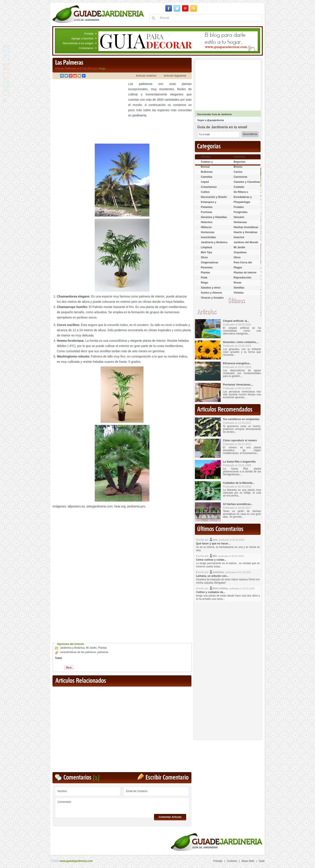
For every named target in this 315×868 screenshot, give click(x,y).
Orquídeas (240, 252)
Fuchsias (206, 212)
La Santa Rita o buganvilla (239, 462)
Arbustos (239, 157)
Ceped (205, 182)
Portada (89, 34)
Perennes (207, 268)
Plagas (238, 268)
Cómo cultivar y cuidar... (211, 560)
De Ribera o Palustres (241, 194)
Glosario (239, 217)
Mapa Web (248, 861)
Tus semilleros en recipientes (241, 419)
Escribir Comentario (167, 778)
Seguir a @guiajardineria (211, 120)
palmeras (146, 84)
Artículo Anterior (146, 76)
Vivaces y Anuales (212, 298)
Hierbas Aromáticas (246, 227)
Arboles (206, 157)
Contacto (232, 861)
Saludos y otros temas (211, 290)
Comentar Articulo (170, 817)
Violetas (239, 293)
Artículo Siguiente (175, 76)
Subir (262, 861)
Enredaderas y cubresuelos (243, 199)
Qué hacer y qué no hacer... (213, 544)
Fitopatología (242, 202)
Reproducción (242, 278)
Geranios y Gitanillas (214, 217)
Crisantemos (209, 187)
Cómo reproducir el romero (240, 440)
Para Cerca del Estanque (243, 264)
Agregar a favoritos (82, 39)
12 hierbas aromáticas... (238, 504)
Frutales (239, 207)
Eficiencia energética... (237, 363)
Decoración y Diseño (214, 197)
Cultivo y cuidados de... (211, 592)
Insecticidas (208, 237)
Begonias (240, 162)
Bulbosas (207, 172)
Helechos (207, 222)
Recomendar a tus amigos (78, 43)
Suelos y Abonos (211, 293)
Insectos (239, 237)
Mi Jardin (91, 648)
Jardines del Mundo (246, 242)
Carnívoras (241, 177)
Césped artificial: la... (236, 321)
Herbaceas (240, 222)
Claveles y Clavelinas (247, 182)
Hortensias (208, 232)
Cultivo (205, 192)
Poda (204, 278)
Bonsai (205, 167)
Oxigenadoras (210, 262)
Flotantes (207, 207)
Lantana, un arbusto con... (212, 576)
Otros (204, 257)
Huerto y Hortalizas (246, 232)
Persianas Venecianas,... (238, 385)
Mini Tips (206, 252)
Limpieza (206, 247)
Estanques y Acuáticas (209, 204)
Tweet (58, 658)
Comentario (122, 806)
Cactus (238, 172)
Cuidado (239, 187)
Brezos (238, 167)
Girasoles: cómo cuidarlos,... (241, 342)
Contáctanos (86, 48)
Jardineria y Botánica (72, 648)
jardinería (139, 115)
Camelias (207, 177)
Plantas (102, 648)
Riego (204, 283)
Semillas (239, 288)
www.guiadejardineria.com (76, 861)
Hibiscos (206, 227)
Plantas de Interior (245, 273)
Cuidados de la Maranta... (239, 483)
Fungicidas (241, 212)
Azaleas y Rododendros (209, 164)
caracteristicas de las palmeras (78, 652)
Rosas (238, 283)
